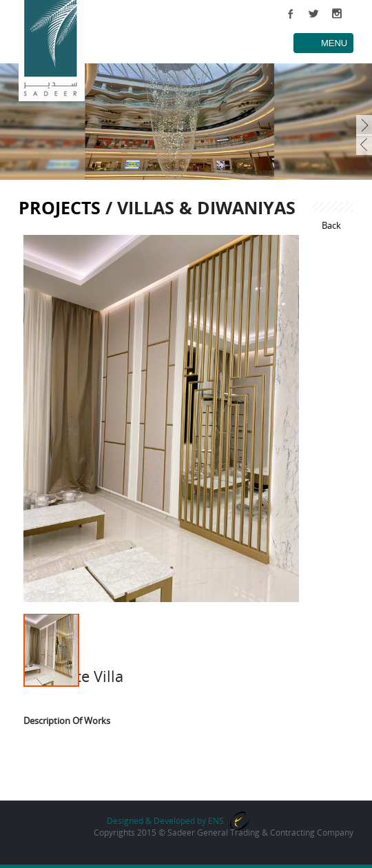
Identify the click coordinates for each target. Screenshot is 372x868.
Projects (60, 207)
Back (331, 225)
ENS (216, 821)
